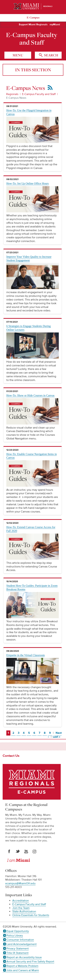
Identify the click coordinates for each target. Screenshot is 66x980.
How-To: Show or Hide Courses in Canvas (30, 395)
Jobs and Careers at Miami (23, 970)
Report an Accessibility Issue (24, 957)
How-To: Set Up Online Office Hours (28, 183)
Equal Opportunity (18, 931)
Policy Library (15, 936)
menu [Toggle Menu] (18, 55)
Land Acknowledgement (22, 944)
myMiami (55, 25)
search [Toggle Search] (51, 55)
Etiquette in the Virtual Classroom (26, 655)
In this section (33, 70)
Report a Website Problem (22, 966)
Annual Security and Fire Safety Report (30, 962)
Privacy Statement (18, 949)
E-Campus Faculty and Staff (32, 39)
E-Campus (33, 17)
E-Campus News (16, 98)
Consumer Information (20, 940)
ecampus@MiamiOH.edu (20, 883)
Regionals (12, 94)
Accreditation (21, 901)
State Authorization (24, 912)
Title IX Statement (18, 953)
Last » (57, 737)
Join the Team (21, 908)
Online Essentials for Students (31, 915)
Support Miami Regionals (33, 25)
